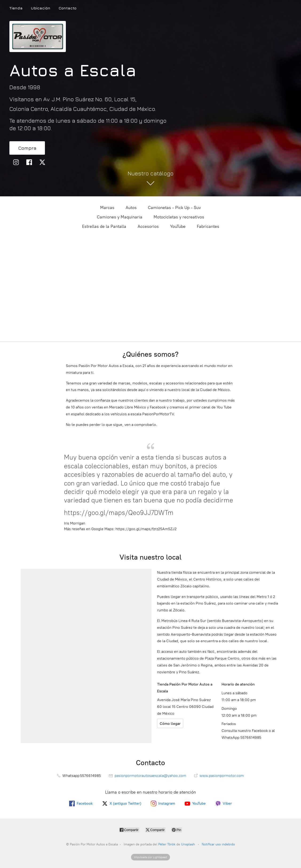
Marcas (107, 208)
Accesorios (148, 226)
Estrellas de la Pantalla (104, 226)
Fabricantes (208, 226)
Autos (131, 208)
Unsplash (188, 844)
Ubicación (41, 8)
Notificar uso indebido (218, 844)
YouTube (178, 226)
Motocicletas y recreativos (179, 217)
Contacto (67, 8)
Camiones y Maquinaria (120, 217)
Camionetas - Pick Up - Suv (174, 208)
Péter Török (167, 844)
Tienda (16, 8)
